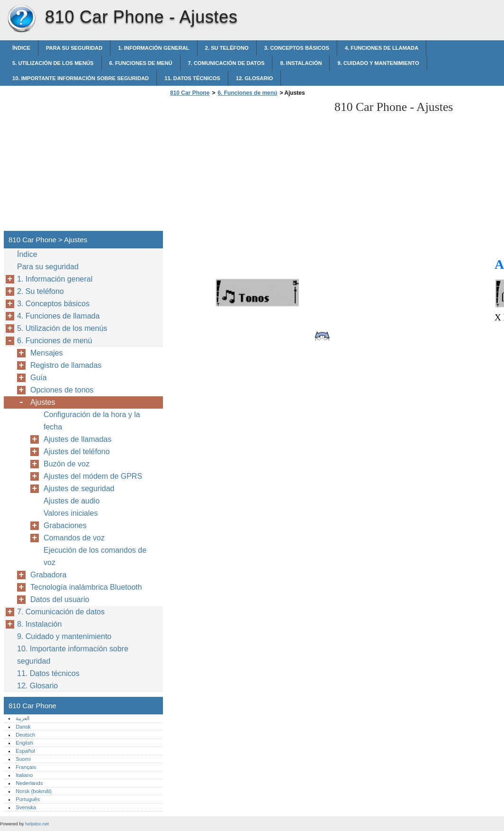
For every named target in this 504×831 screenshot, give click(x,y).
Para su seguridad (74, 48)
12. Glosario (254, 78)
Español (25, 751)
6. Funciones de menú (141, 63)
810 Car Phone (21, 19)
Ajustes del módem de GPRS (93, 476)
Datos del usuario (60, 599)
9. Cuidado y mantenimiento (378, 63)
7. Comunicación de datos (226, 63)
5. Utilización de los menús (53, 63)
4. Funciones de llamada (382, 48)
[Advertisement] (247, 166)
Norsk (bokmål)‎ (34, 791)
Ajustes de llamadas (77, 439)
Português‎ (28, 799)
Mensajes (46, 353)
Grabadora (49, 575)
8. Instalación (301, 63)
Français (26, 767)
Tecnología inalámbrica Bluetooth (86, 587)
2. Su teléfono (227, 48)
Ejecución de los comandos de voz (95, 556)
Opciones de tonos (62, 390)
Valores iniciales (71, 513)
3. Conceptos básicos (297, 48)
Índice (21, 48)
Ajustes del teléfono (77, 452)
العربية (22, 718)
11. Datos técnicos (192, 78)
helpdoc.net (37, 824)
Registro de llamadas (66, 365)
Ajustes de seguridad (79, 489)
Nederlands (29, 783)
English (24, 743)
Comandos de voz (74, 538)
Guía (39, 378)
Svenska (26, 807)
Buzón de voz (67, 464)
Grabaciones (65, 525)
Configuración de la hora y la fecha (92, 421)
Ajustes (43, 402)
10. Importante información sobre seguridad (81, 78)
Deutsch (25, 735)
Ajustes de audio (72, 501)
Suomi (23, 759)
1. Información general (153, 48)
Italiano (24, 775)
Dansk (23, 727)
